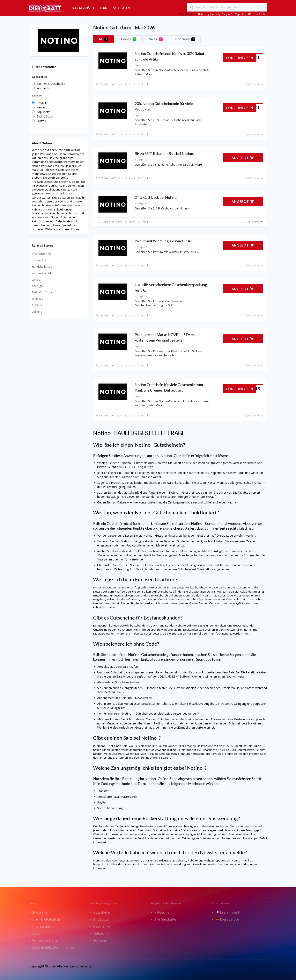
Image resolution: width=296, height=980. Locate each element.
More (149, 74)
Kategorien (121, 8)
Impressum (41, 926)
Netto (201, 14)
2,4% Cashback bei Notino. (156, 197)
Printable (185, 39)
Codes (129, 39)
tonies (36, 280)
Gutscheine (102, 912)
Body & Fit (228, 14)
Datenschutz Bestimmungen (54, 947)
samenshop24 (41, 273)
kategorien (163, 912)
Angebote (101, 919)
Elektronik (101, 933)
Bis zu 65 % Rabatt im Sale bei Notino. (164, 153)
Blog (104, 8)
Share (130, 84)
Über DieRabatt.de (46, 919)
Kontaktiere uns (45, 940)
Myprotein (241, 14)
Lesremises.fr (228, 912)
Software (100, 940)
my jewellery (213, 14)
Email (143, 84)
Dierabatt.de (227, 919)
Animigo (37, 286)
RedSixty (38, 299)
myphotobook (41, 254)
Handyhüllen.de (42, 267)
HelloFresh (259, 14)
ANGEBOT (243, 158)
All (103, 39)
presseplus (39, 260)
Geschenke (102, 926)
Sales (156, 39)
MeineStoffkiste (42, 292)
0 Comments (254, 84)
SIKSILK (37, 305)
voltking (37, 312)
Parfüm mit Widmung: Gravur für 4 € (164, 241)
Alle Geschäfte (83, 8)
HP (250, 14)
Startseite (40, 912)
